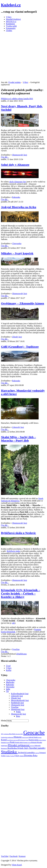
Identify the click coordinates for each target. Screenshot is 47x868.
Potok (13, 742)
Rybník (21, 748)
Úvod (8, 666)
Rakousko (16, 197)
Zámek (22, 756)
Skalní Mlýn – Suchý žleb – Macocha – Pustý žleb (18, 439)
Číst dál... (5, 157)
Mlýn (20, 740)
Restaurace (4, 748)
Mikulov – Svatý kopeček (17, 253)
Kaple (36, 737)
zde (13, 623)
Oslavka (44, 740)
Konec (24, 654)
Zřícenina (28, 756)
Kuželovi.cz (11, 5)
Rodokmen (10, 24)
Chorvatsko (17, 243)
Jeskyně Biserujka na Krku (19, 207)
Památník (4, 743)
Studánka (9, 752)
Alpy (2, 734)
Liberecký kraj (18, 427)
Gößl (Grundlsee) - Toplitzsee (20, 347)
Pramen (26, 743)
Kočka (9, 670)
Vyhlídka (8, 756)
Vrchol (3, 756)
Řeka (35, 756)
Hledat (4, 721)
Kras (8, 740)
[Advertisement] (23, 57)
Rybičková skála (13, 551)
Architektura (7, 734)
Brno (11, 734)
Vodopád (37, 753)
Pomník (8, 743)
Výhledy (17, 756)
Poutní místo (19, 742)
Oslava (41, 740)
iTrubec (9, 31)
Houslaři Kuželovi (13, 19)
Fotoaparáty (11, 28)
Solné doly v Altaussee (15, 165)
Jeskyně (31, 737)
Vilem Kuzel (17, 865)
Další (20, 654)
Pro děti (29, 743)
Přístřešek (32, 746)
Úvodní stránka (15, 82)
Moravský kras (25, 740)
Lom (17, 740)
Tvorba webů (11, 26)
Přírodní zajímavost (19, 745)
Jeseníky (27, 738)
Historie (18, 737)
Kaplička (40, 738)
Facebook (14, 856)
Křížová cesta (12, 740)
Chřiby (22, 734)
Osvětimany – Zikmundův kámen (22, 303)
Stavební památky (37, 748)
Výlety (9, 17)
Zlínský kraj (17, 337)
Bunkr (14, 734)
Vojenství (42, 753)
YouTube (5, 856)
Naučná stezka (34, 740)
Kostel (4, 740)
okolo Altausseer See (18, 182)
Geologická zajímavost (7, 737)
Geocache (34, 732)
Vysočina (16, 649)
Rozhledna (12, 748)
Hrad (24, 737)
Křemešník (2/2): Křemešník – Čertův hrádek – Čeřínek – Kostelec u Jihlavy (20, 593)
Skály (26, 748)
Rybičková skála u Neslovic (18, 533)
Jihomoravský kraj (20, 155)
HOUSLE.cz (11, 22)
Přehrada (34, 742)
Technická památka (26, 752)
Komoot (22, 856)
